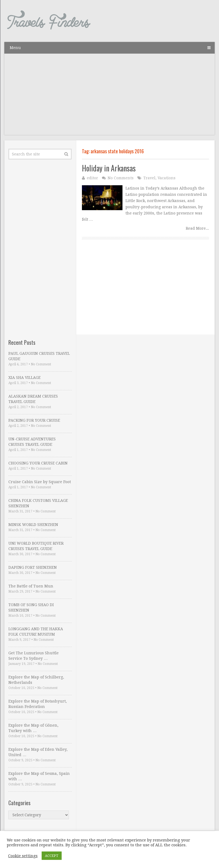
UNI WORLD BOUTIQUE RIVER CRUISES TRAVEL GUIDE (36, 546)
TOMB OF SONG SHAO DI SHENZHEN (31, 607)
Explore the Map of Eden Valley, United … (38, 752)
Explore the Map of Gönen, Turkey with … (33, 728)
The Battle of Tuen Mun (31, 586)
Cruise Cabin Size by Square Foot (40, 482)
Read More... (197, 228)
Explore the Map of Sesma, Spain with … (39, 776)
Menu (15, 48)
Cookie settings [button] (23, 856)
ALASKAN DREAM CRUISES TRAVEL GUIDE (33, 399)
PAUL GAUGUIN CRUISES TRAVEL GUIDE (39, 356)
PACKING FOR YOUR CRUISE (34, 420)
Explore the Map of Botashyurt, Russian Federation (38, 704)
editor (92, 178)
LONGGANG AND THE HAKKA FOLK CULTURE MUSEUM (36, 632)
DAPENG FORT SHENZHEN (33, 567)
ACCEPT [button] (52, 856)
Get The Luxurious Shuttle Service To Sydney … (34, 656)
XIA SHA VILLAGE (24, 378)
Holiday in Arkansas (109, 168)
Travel (149, 178)
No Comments (121, 178)
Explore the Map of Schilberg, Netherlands (36, 680)
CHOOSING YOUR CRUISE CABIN (38, 463)
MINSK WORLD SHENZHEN (33, 525)
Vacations (167, 178)
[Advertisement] (109, 97)
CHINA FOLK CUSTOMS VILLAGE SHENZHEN (38, 503)
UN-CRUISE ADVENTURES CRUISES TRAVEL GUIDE (32, 442)
